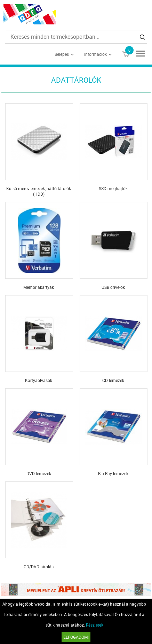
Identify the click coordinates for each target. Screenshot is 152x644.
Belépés (62, 54)
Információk (95, 54)
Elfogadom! (76, 637)
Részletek (95, 625)
